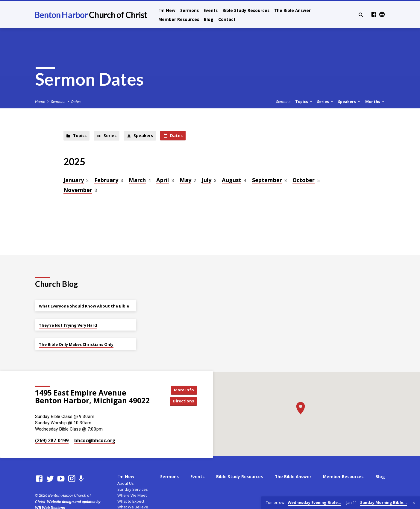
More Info (182, 389)
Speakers (350, 102)
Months (375, 102)
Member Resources (179, 19)
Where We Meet (132, 495)
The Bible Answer (292, 10)
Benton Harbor (91, 15)
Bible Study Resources (246, 10)
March (137, 181)
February (106, 181)
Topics (304, 102)
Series (326, 102)
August (232, 181)
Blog (209, 19)
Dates (76, 102)
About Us (126, 483)
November (78, 191)
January (74, 181)
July (207, 181)
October (304, 181)
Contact (227, 19)
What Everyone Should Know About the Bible (84, 306)
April (163, 181)
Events (211, 10)
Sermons (189, 10)
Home (40, 102)
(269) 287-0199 (52, 440)
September (267, 181)
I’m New (167, 10)
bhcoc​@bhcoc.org (95, 440)
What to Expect (131, 501)
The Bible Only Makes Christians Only (76, 344)
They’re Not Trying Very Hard (68, 325)
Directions (182, 401)
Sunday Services (133, 489)
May (185, 181)
